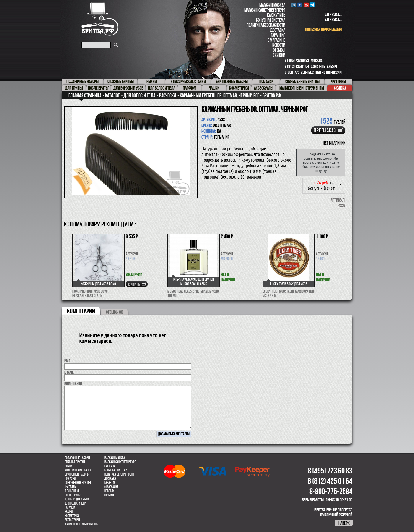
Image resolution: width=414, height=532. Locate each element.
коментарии (81, 311)
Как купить (276, 15)
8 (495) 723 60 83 (297, 60)
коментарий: (74, 383)
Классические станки (78, 470)
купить (134, 284)
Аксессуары (72, 520)
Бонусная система (271, 20)
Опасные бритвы (75, 462)
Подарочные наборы (77, 458)
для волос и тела (75, 503)
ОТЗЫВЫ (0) (115, 312)
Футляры (71, 487)
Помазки (70, 479)
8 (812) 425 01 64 (297, 66)
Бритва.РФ (100, 19)
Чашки (69, 512)
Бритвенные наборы (77, 474)
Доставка (278, 30)
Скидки (279, 55)
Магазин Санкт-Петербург (265, 10)
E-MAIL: (69, 372)
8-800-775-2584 (296, 72)
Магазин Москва (272, 5)
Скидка (340, 88)
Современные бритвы (78, 483)
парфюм (70, 507)
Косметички (72, 516)
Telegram (312, 5)
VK (294, 5)
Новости (279, 45)
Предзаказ (325, 130)
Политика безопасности (266, 25)
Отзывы (279, 50)
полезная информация (323, 29)
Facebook (300, 5)
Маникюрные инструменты (82, 524)
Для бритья (72, 491)
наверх (344, 523)
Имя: (68, 361)
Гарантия (278, 35)
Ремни (69, 466)
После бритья (73, 495)
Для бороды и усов (77, 499)
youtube (306, 5)
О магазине (276, 40)
